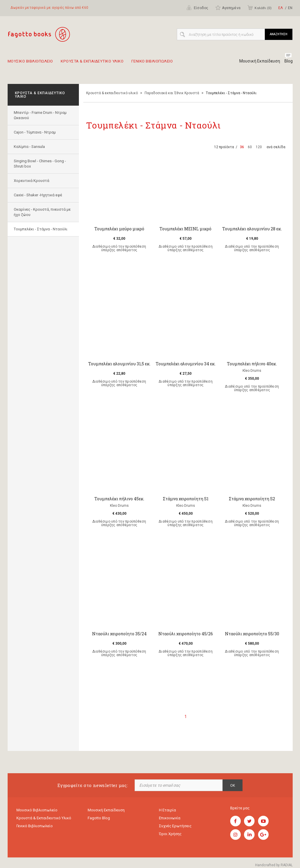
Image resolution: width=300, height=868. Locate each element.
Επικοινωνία (170, 819)
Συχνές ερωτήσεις (175, 827)
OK (233, 786)
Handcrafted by (274, 865)
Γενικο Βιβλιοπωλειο (175, 63)
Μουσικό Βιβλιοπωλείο (37, 810)
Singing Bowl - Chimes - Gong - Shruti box (41, 164)
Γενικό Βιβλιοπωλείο (35, 827)
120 (259, 147)
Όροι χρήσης (170, 836)
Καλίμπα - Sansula (30, 147)
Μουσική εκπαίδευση (106, 810)
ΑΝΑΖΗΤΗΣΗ (279, 34)
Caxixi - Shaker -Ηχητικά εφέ (39, 195)
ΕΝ (290, 8)
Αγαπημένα (228, 8)
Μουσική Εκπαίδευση (258, 61)
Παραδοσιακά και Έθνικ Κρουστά (172, 93)
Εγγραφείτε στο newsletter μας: (93, 785)
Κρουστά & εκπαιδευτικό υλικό (112, 93)
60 (250, 147)
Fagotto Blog (99, 819)
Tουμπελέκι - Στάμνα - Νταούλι (42, 229)
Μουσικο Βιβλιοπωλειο (34, 63)
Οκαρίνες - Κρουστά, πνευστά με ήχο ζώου (41, 212)
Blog (288, 61)
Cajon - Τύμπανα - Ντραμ (36, 132)
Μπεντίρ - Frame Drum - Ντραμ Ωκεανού (41, 115)
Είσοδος (198, 8)
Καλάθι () (259, 8)
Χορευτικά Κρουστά (33, 181)
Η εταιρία (167, 810)
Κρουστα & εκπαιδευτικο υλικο (105, 63)
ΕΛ (281, 8)
